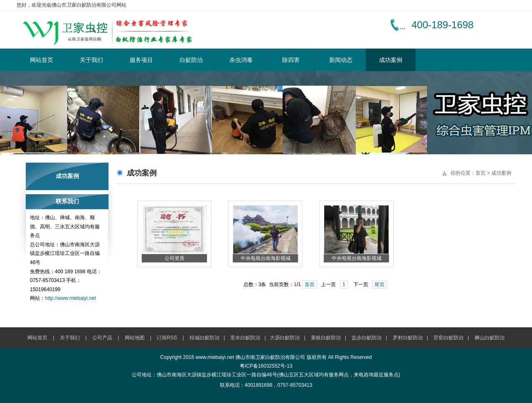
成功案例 (391, 60)
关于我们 (91, 60)
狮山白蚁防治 (490, 338)
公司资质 (175, 258)
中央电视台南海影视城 (266, 258)
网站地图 (135, 338)
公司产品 (102, 338)
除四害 (291, 60)
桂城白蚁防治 (204, 338)
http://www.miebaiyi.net (70, 298)
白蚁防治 (191, 60)
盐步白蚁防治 (367, 338)
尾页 (379, 284)
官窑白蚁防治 (448, 338)
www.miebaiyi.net (215, 357)
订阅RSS (167, 338)
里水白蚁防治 (245, 338)
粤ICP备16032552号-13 (266, 366)
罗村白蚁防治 (408, 338)
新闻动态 (341, 60)
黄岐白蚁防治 (326, 338)
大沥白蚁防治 (285, 338)
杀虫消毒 (241, 60)
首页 (480, 173)
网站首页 (42, 60)
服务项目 (141, 60)
